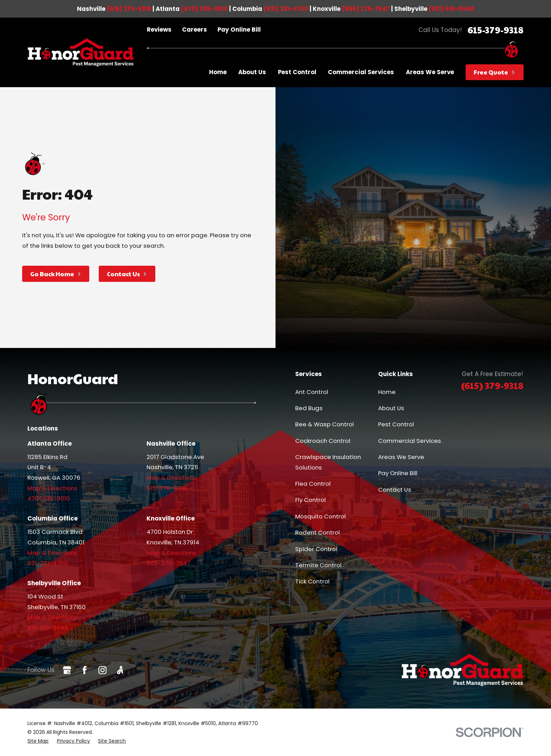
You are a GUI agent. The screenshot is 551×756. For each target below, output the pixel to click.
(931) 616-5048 (451, 9)
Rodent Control (317, 532)
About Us (391, 408)
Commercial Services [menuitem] (361, 72)
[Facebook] (85, 670)
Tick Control (312, 581)
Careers (195, 30)
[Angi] (120, 670)
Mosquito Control (320, 516)
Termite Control (318, 565)
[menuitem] (38, 741)
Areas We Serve (401, 457)
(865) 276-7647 (366, 9)
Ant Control (312, 392)
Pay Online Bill (239, 30)
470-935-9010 (49, 498)
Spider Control (316, 549)
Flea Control (313, 484)
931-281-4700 (48, 563)
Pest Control (396, 424)
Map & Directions (52, 488)
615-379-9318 (496, 30)
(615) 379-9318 (129, 9)
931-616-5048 (48, 628)
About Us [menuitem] (252, 72)
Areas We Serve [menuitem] (430, 72)
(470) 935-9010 (204, 9)
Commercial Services (410, 441)
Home (387, 392)
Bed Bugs (309, 408)
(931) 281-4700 (286, 9)
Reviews (159, 30)
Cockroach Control (323, 441)
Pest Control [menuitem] (297, 72)
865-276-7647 (168, 563)
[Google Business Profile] (67, 670)
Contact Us (395, 490)
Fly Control (310, 500)
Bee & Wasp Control (325, 424)
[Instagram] (102, 670)
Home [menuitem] (218, 72)
